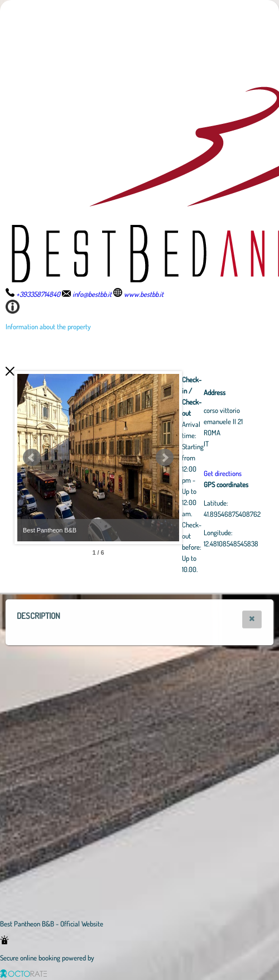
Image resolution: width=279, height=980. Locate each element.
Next (226, 458)
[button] (252, 619)
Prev (32, 458)
